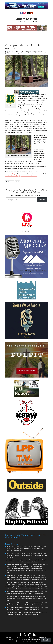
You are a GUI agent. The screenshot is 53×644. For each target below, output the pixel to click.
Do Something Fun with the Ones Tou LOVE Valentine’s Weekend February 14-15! (26, 571)
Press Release (14, 53)
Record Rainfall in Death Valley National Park (31, 593)
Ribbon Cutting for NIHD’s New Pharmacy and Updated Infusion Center (26, 584)
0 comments (43, 53)
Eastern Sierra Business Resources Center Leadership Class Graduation (28, 589)
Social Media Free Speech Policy (29, 642)
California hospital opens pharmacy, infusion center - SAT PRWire (25, 582)
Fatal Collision (34, 562)
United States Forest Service (28, 53)
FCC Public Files (26, 232)
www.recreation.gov (11, 174)
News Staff (11, 52)
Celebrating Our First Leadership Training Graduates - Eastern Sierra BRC (27, 587)
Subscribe (42, 200)
